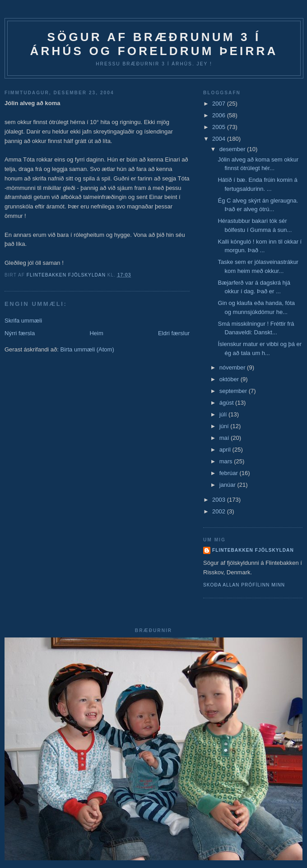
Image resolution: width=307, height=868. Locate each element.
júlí (224, 414)
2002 (220, 511)
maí (225, 438)
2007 (220, 104)
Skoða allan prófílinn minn (244, 585)
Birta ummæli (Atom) (87, 349)
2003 (220, 500)
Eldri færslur (174, 333)
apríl (226, 450)
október (230, 379)
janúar (228, 485)
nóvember (233, 367)
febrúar (230, 473)
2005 (220, 127)
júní (225, 426)
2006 (220, 115)
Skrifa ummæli (23, 321)
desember (233, 149)
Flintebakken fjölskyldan (253, 550)
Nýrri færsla (20, 333)
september (234, 391)
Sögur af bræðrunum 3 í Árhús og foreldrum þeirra (154, 44)
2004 (220, 139)
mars (227, 461)
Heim (96, 333)
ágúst (227, 403)
